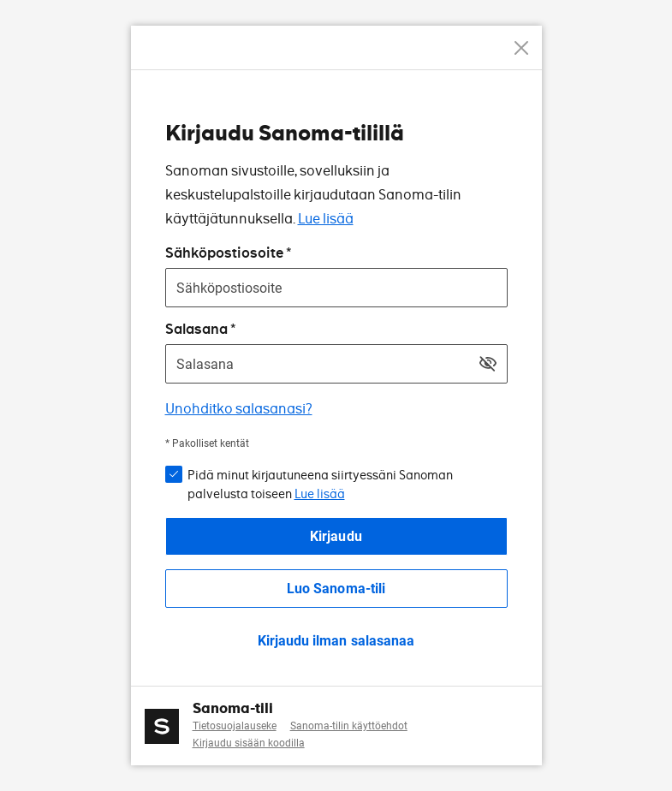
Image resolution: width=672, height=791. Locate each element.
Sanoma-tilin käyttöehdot (349, 726)
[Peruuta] (521, 48)
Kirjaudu (336, 536)
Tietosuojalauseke (235, 726)
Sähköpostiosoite (224, 253)
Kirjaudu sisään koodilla (249, 743)
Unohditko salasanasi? (239, 409)
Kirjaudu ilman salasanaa (336, 641)
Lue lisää (326, 219)
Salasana (196, 329)
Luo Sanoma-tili (336, 589)
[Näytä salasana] (488, 364)
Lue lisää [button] (320, 494)
